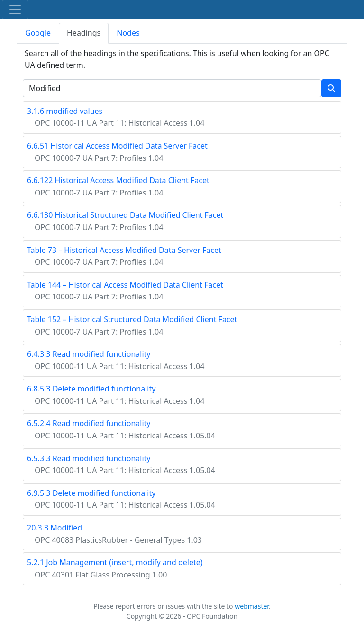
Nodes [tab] (128, 33)
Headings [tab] (84, 33)
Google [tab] (38, 33)
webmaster (252, 606)
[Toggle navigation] (15, 9)
